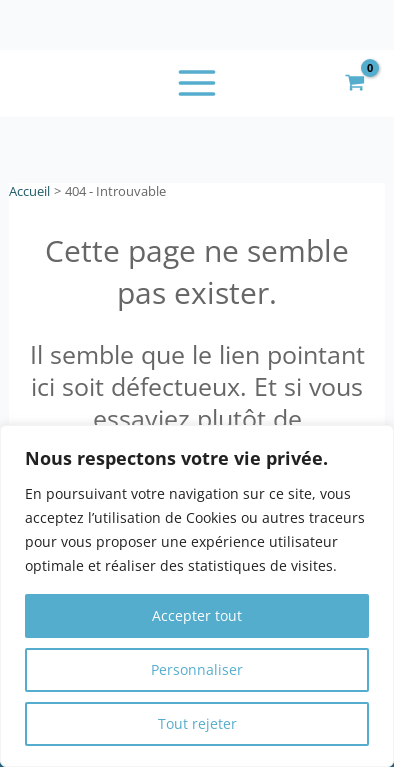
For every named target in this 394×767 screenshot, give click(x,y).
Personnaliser (197, 669)
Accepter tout (197, 615)
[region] (197, 596)
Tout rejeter (197, 723)
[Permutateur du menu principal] (197, 83)
